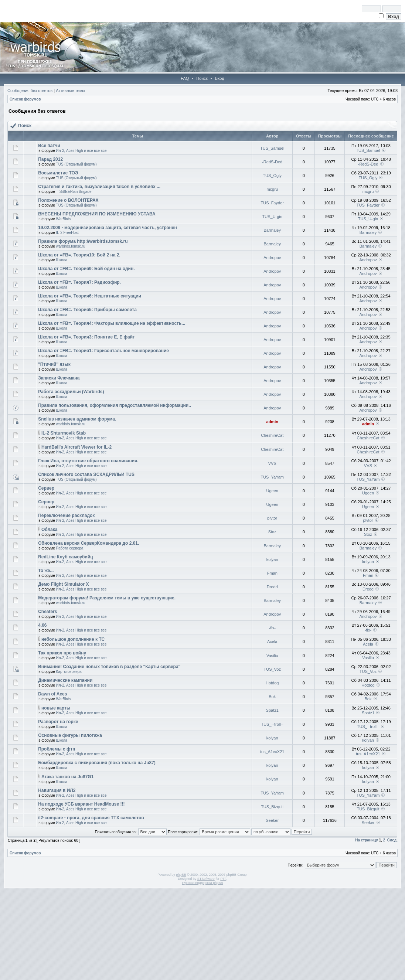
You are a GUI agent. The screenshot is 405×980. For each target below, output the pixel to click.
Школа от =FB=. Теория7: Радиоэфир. (79, 282)
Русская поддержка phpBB (203, 883)
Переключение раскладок (66, 515)
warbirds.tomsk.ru (71, 246)
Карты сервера (69, 672)
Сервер (46, 488)
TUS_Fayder (272, 203)
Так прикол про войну (62, 653)
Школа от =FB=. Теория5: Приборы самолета (87, 310)
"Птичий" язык (54, 364)
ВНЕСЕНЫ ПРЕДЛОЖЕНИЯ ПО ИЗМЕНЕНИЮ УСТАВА (97, 214)
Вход (220, 78)
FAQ (185, 78)
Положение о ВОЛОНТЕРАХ (68, 200)
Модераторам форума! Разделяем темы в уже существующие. (107, 598)
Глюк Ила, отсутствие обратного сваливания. (88, 461)
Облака (49, 530)
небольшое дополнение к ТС (73, 639)
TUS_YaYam (272, 477)
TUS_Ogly (272, 176)
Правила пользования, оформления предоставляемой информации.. (115, 405)
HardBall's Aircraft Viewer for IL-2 (76, 447)
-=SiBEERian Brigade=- (76, 192)
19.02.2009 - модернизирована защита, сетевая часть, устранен (108, 228)
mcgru (272, 189)
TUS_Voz (272, 669)
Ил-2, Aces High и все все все (81, 151)
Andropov (272, 258)
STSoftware (206, 879)
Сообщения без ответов (30, 91)
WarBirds (64, 219)
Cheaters (47, 612)
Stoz (272, 532)
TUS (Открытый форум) (76, 164)
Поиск (202, 78)
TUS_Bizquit (272, 807)
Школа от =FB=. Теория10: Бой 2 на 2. (79, 255)
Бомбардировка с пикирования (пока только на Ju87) (97, 763)
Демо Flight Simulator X (63, 584)
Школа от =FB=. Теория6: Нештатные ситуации (90, 296)
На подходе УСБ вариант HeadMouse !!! (81, 804)
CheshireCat (272, 435)
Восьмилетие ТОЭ (58, 173)
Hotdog (272, 683)
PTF (223, 879)
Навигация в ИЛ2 (57, 790)
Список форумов (25, 99)
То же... (46, 571)
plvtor (272, 518)
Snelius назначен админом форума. (77, 419)
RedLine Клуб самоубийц (65, 557)
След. (392, 840)
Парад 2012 (50, 159)
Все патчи (49, 146)
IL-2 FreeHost (67, 233)
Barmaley (272, 230)
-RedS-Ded (272, 162)
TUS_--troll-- (272, 724)
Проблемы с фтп (57, 749)
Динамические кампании (65, 680)
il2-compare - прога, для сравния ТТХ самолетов (91, 818)
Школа (62, 260)
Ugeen (272, 491)
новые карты (56, 708)
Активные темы (70, 91)
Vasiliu (272, 656)
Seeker (272, 820)
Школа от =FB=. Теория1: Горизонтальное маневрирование (103, 351)
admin (272, 422)
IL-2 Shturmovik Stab (64, 433)
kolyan (272, 559)
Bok (272, 697)
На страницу (367, 840)
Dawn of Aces (52, 694)
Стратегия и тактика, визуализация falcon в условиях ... (99, 187)
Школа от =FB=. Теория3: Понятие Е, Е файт (86, 337)
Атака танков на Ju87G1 (67, 777)
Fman (272, 573)
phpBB (181, 875)
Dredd (272, 587)
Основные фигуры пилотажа (70, 735)
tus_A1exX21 (272, 752)
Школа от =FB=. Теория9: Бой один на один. (86, 269)
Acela (272, 642)
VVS (272, 463)
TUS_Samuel (272, 148)
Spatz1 (272, 710)
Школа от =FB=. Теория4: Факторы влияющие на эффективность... (112, 323)
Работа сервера (70, 548)
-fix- (272, 628)
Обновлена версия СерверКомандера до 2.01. (89, 543)
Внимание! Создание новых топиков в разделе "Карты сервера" (109, 667)
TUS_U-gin (272, 217)
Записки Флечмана (59, 378)
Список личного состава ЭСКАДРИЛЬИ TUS (86, 474)
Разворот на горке (58, 722)
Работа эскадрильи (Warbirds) (71, 392)
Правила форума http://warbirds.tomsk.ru (83, 241)
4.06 (42, 625)
